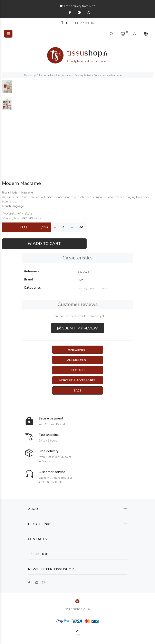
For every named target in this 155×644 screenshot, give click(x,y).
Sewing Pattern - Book (87, 75)
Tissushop (30, 75)
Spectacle (78, 370)
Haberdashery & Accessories (55, 75)
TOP (77, 635)
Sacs (77, 391)
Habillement (77, 350)
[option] (7, 89)
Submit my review (77, 328)
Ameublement (78, 360)
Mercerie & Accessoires (77, 380)
